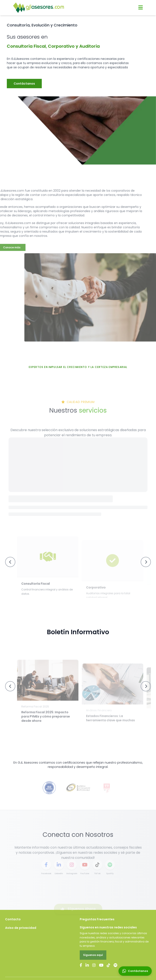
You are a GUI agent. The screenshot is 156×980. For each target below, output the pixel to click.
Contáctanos (24, 90)
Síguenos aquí (93, 955)
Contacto (13, 919)
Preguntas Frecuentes (97, 919)
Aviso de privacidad (21, 928)
